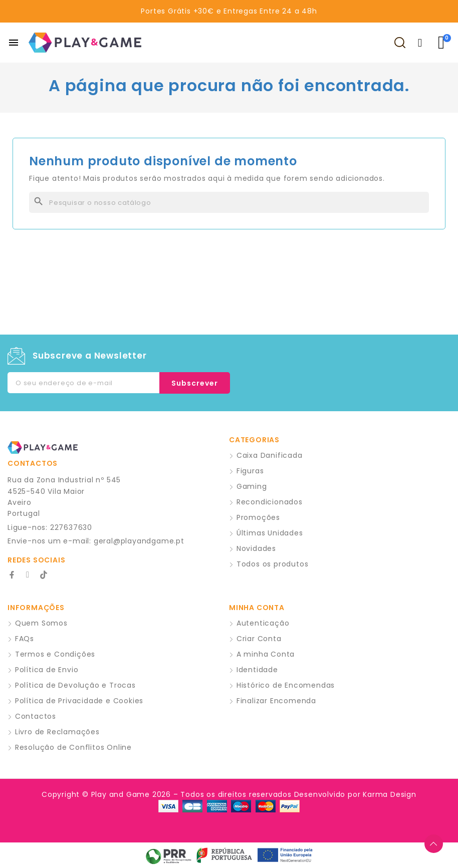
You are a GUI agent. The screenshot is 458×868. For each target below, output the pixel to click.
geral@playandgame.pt (139, 541)
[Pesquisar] (229, 202)
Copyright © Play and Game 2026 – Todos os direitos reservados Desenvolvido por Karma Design (229, 794)
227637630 (71, 527)
